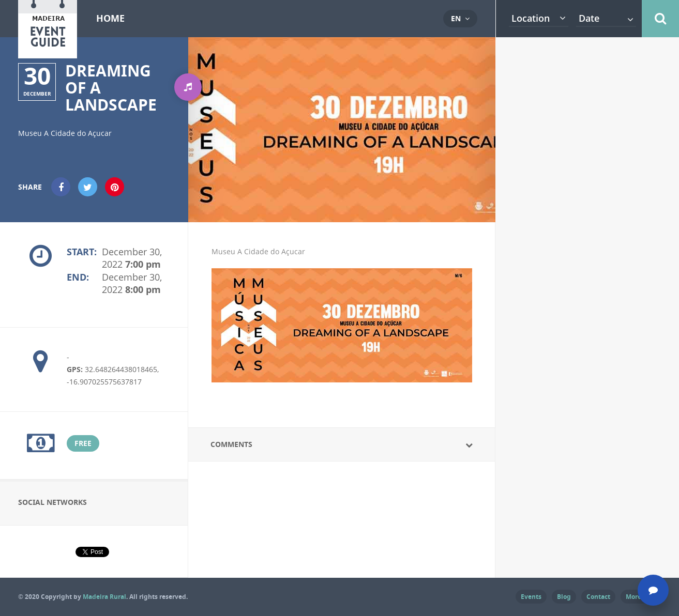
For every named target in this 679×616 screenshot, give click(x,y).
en (456, 18)
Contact (598, 597)
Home (110, 18)
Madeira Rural (104, 597)
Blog (564, 597)
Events (531, 597)
